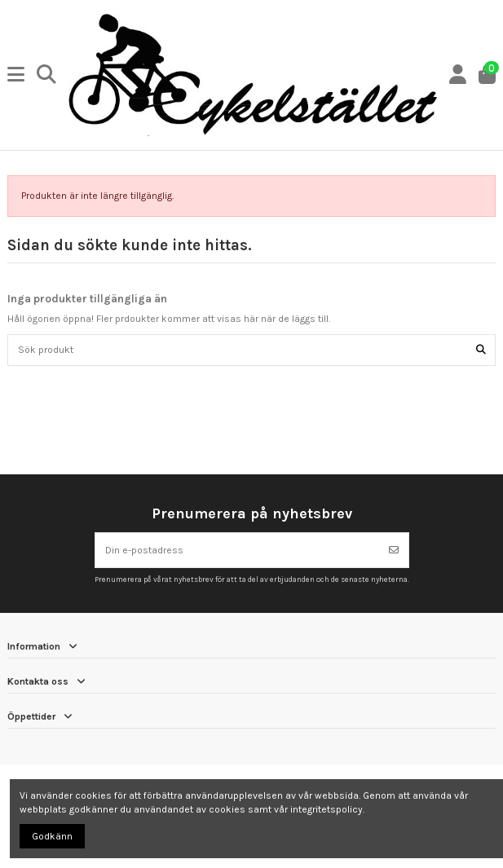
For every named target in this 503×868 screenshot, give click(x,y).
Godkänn (52, 836)
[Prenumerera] (394, 550)
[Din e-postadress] (238, 550)
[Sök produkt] (481, 350)
